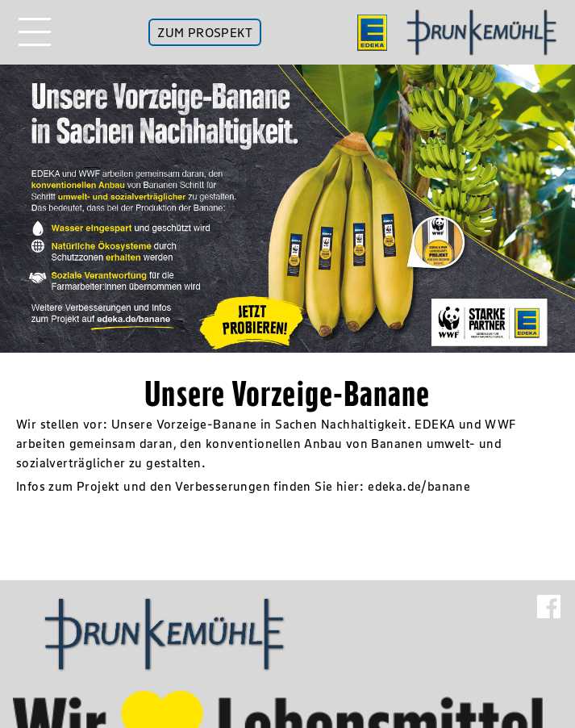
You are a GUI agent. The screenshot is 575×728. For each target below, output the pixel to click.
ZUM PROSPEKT (205, 32)
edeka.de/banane (419, 486)
